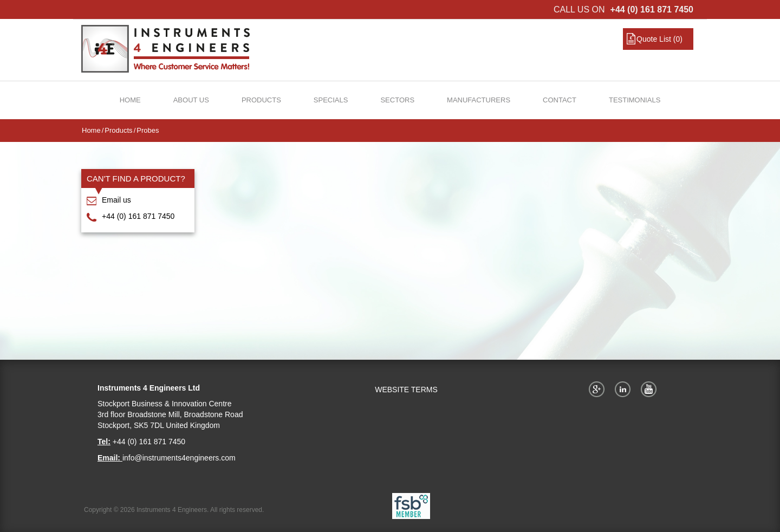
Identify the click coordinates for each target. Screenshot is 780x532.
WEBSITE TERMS (406, 390)
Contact (560, 100)
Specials (331, 100)
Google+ (599, 389)
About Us (191, 100)
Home (130, 100)
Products (261, 100)
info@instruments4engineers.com (179, 458)
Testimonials (635, 100)
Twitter (625, 389)
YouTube (651, 389)
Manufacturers (479, 100)
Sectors (397, 100)
